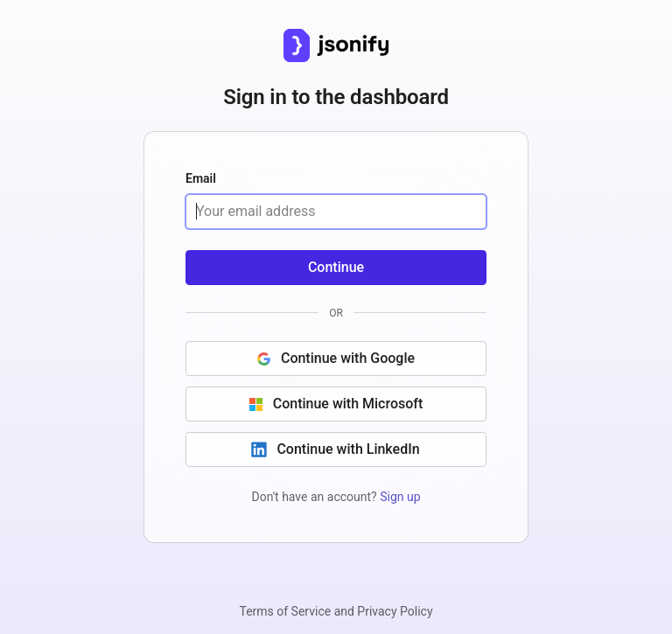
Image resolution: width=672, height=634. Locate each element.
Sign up (400, 497)
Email (201, 179)
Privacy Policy (395, 611)
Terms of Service (285, 611)
